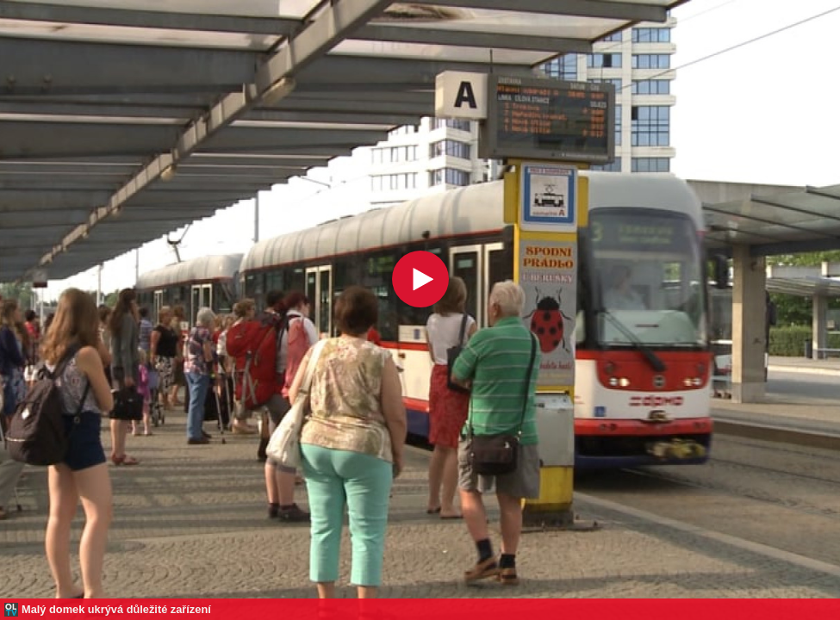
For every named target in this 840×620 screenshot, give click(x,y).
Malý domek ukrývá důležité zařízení (116, 609)
